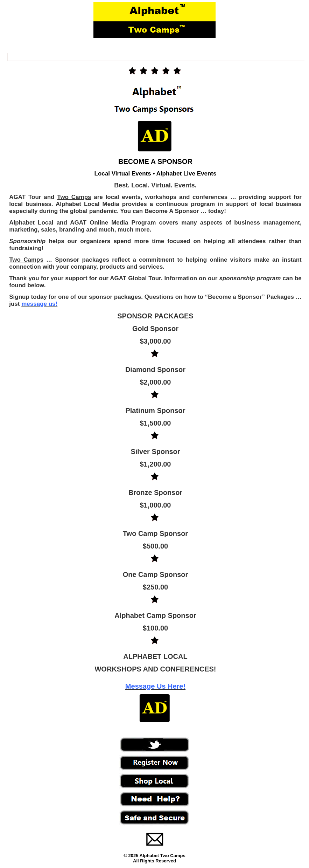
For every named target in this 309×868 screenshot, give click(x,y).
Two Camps (74, 197)
